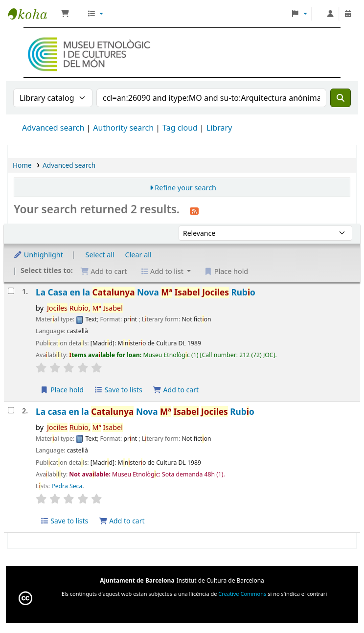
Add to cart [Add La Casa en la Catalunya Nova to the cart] (176, 390)
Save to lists (118, 390)
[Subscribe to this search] (194, 210)
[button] (65, 14)
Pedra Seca (67, 486)
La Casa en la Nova (146, 292)
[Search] (341, 98)
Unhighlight (38, 255)
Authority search (123, 128)
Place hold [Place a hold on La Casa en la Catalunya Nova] (62, 390)
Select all (100, 255)
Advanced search (53, 128)
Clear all (138, 255)
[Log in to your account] (330, 14)
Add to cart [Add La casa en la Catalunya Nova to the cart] (122, 521)
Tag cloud (180, 128)
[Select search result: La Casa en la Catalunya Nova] (11, 291)
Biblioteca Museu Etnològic (32, 14)
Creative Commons (242, 594)
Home (22, 165)
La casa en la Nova (145, 412)
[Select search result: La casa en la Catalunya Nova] (11, 410)
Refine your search (185, 188)
